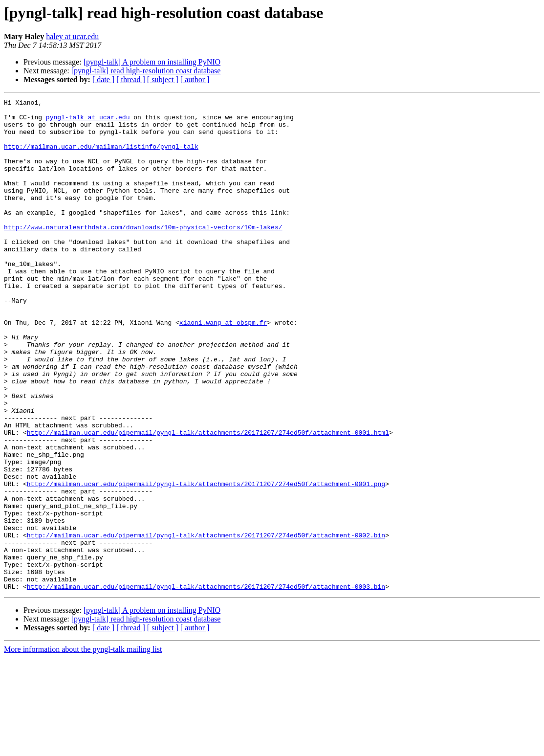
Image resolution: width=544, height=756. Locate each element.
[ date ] (103, 79)
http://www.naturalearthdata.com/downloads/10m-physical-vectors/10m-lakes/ (143, 253)
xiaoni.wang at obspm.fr (223, 368)
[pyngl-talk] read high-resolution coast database (146, 71)
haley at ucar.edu (72, 36)
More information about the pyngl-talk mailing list (83, 747)
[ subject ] (163, 79)
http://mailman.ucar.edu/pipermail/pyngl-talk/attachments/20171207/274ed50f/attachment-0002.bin (206, 623)
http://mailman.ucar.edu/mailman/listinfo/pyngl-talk (101, 156)
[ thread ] (131, 79)
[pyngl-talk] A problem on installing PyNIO (152, 62)
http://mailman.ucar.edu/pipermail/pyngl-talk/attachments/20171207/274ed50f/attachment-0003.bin (206, 685)
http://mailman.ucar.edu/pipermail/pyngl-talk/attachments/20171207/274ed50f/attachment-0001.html (208, 500)
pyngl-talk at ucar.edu (88, 121)
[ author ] (195, 79)
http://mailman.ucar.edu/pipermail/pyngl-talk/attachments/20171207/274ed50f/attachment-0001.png (206, 561)
